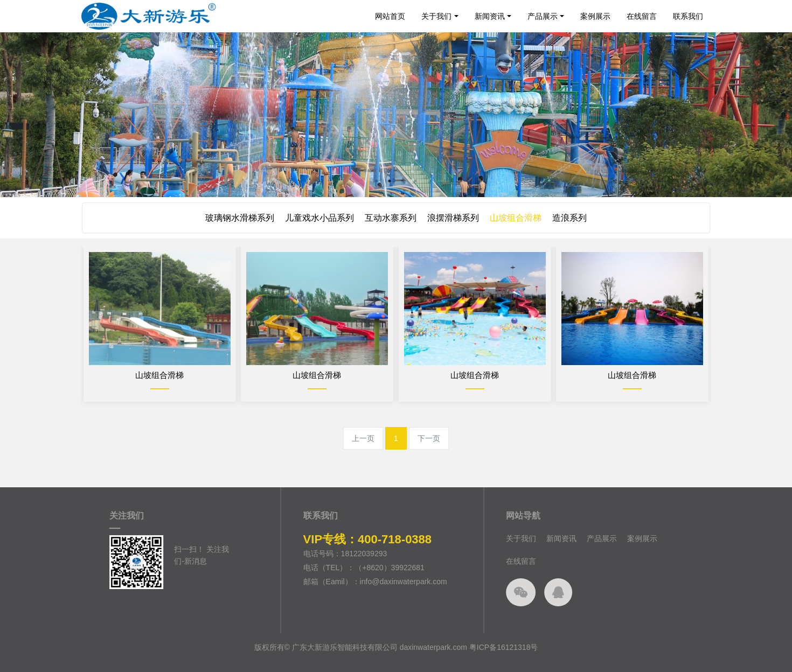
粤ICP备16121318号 (504, 658)
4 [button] (415, 181)
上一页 (363, 438)
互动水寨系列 (390, 218)
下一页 (429, 438)
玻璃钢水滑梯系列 (234, 218)
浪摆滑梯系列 (454, 218)
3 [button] (402, 181)
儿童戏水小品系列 (316, 218)
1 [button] (377, 181)
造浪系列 (575, 218)
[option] (396, 115)
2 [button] (390, 181)
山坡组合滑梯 (519, 218)
